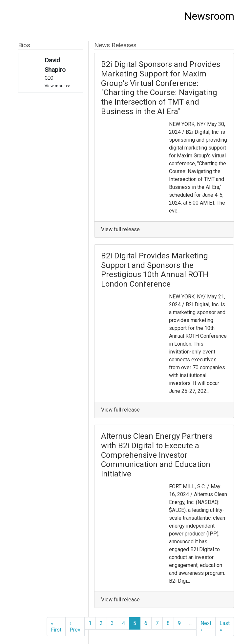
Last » (225, 626)
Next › (206, 626)
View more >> (57, 86)
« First (56, 626)
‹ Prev (75, 626)
